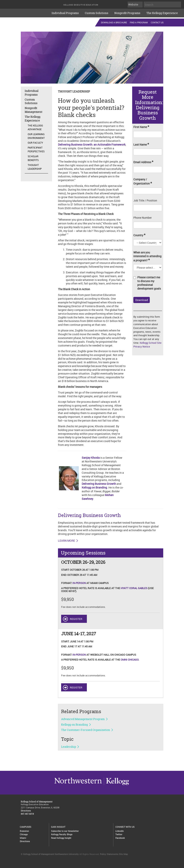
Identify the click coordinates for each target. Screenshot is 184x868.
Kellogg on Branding (94, 487)
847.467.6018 (27, 814)
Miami (23, 838)
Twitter (119, 834)
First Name (141, 127)
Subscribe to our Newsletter (65, 831)
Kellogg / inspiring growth (78, 785)
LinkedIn (120, 831)
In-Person (79, 583)
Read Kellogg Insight (61, 838)
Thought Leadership (35, 167)
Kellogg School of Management (37, 802)
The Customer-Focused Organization (86, 730)
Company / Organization (143, 182)
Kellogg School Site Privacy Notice (147, 345)
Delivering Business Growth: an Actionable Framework (92, 145)
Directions (26, 811)
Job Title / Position (145, 201)
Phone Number (143, 218)
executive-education (24, 12)
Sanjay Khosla (91, 458)
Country (139, 235)
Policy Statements (109, 854)
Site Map (123, 854)
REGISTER (76, 619)
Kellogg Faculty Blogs (62, 834)
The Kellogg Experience (162, 13)
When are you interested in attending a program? (147, 257)
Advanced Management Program (83, 719)
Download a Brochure (114, 22)
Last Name (141, 145)
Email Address (143, 162)
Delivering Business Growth (99, 484)
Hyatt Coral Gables (134, 588)
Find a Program (139, 22)
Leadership (69, 747)
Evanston (24, 831)
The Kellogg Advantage (35, 127)
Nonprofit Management (34, 110)
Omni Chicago (130, 660)
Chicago (24, 834)
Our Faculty (35, 143)
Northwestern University (116, 785)
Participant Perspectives (36, 149)
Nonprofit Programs (127, 13)
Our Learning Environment (36, 136)
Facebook (120, 838)
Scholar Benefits (33, 158)
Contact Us (157, 22)
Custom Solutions (97, 13)
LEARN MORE (66, 541)
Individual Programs (65, 13)
